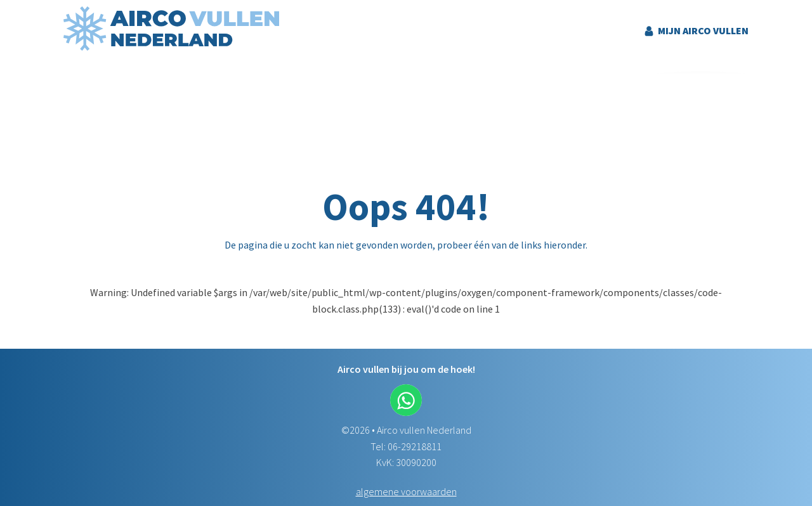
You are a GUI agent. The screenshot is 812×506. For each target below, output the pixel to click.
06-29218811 (415, 446)
